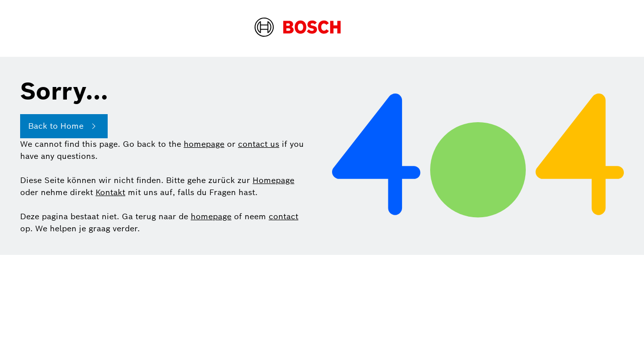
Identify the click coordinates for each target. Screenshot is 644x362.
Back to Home (64, 126)
